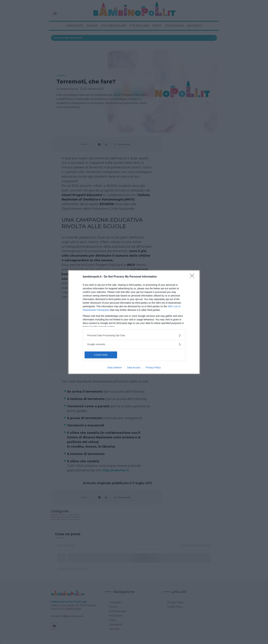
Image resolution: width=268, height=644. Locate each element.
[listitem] (134, 335)
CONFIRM (101, 355)
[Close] (193, 277)
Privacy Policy (153, 368)
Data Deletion (115, 368)
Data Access (134, 368)
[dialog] (134, 322)
